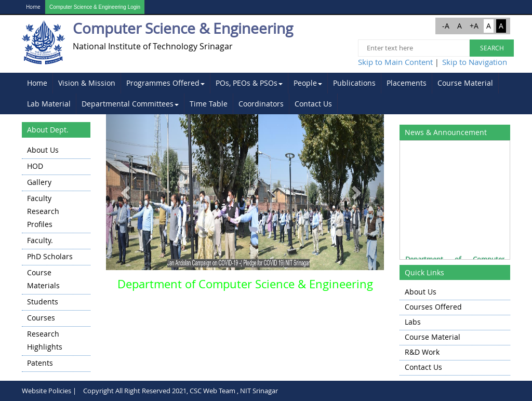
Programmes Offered (165, 83)
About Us (43, 150)
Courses (41, 318)
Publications (354, 83)
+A (474, 26)
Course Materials (43, 279)
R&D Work (422, 352)
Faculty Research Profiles (43, 211)
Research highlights (45, 340)
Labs (413, 322)
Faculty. (40, 240)
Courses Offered (433, 307)
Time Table (209, 104)
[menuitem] (37, 83)
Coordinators (261, 104)
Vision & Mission (87, 83)
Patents (40, 363)
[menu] (56, 257)
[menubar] (266, 93)
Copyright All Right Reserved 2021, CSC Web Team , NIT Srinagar (181, 391)
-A (446, 26)
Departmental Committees (130, 104)
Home (33, 7)
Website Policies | (49, 391)
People (308, 83)
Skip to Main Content (395, 62)
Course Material (465, 83)
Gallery (39, 182)
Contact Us (313, 104)
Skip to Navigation (475, 62)
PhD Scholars (50, 256)
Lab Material (49, 104)
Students (43, 302)
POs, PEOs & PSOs (249, 83)
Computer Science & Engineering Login (95, 7)
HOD (35, 166)
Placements (407, 83)
